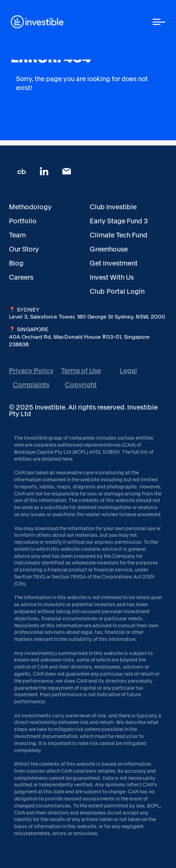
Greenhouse (109, 249)
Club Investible (113, 207)
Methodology (30, 207)
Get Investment (114, 263)
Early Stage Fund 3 (119, 221)
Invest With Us (112, 277)
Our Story (24, 249)
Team (17, 235)
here (67, 459)
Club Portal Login (117, 291)
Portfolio (23, 221)
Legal (128, 371)
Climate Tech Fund (119, 235)
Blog (16, 263)
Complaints (31, 385)
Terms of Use (81, 371)
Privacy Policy (31, 371)
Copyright (81, 385)
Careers (21, 277)
